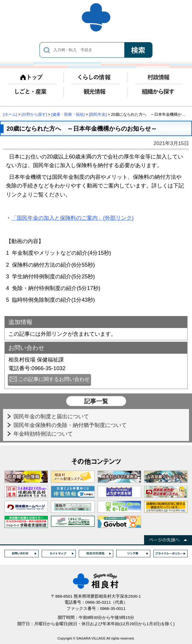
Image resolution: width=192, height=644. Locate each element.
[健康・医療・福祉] (68, 114)
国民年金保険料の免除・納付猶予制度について (71, 425)
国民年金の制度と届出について (52, 416)
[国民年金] (98, 114)
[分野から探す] (34, 114)
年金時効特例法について (44, 434)
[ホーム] (10, 114)
